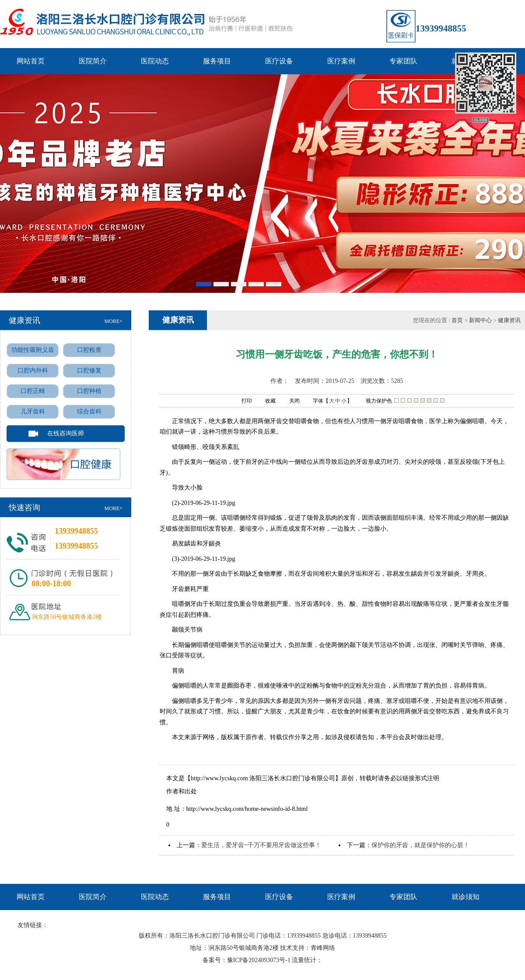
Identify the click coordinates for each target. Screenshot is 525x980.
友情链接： (33, 925)
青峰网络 (323, 948)
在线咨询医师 (66, 433)
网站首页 (31, 61)
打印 (242, 401)
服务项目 (217, 61)
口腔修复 (89, 370)
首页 (458, 320)
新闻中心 (480, 320)
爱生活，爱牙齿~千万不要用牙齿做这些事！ (261, 845)
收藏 (266, 401)
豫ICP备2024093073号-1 (259, 960)
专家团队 (403, 61)
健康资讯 (509, 320)
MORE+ (114, 321)
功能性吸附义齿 (33, 350)
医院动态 (155, 61)
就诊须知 (465, 897)
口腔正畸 (33, 391)
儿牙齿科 (33, 412)
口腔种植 (89, 391)
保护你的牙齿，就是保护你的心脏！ (420, 845)
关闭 (290, 401)
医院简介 (93, 61)
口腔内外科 (33, 370)
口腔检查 (89, 350)
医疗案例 (341, 61)
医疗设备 (279, 61)
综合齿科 (89, 412)
